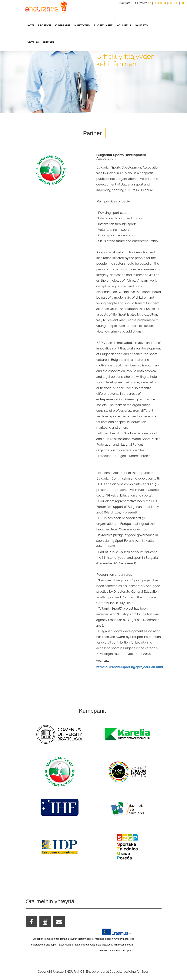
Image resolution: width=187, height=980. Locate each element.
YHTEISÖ (33, 42)
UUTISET (49, 42)
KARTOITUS (82, 25)
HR (170, 3)
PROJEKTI (44, 25)
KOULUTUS (124, 25)
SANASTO (142, 25)
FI (155, 3)
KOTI (31, 25)
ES (160, 3)
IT (165, 3)
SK (182, 3)
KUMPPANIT (63, 25)
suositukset (103, 25)
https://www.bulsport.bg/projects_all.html (130, 667)
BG (176, 3)
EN (150, 3)
